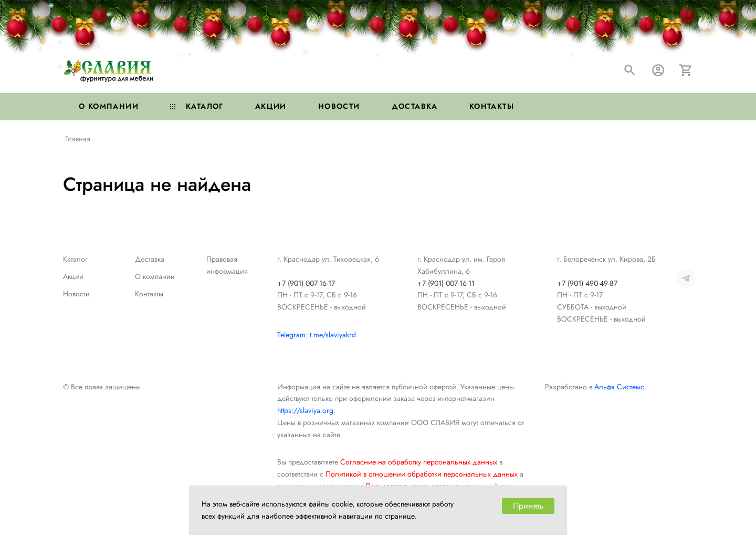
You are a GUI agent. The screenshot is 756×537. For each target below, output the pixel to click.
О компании (109, 106)
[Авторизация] (658, 70)
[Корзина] (686, 70)
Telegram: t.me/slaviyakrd (317, 335)
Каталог (197, 106)
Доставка (415, 106)
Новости (339, 106)
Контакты (492, 106)
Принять (528, 506)
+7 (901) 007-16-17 (306, 283)
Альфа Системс (619, 387)
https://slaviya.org (305, 410)
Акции (271, 106)
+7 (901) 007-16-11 (446, 283)
